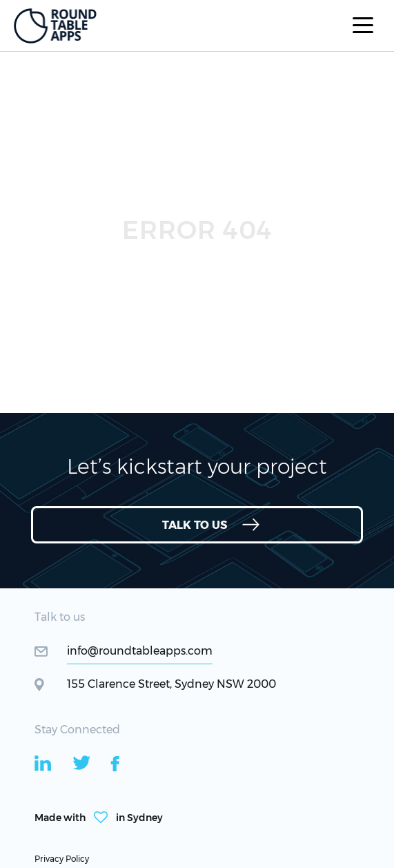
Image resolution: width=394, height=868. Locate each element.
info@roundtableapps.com (140, 651)
